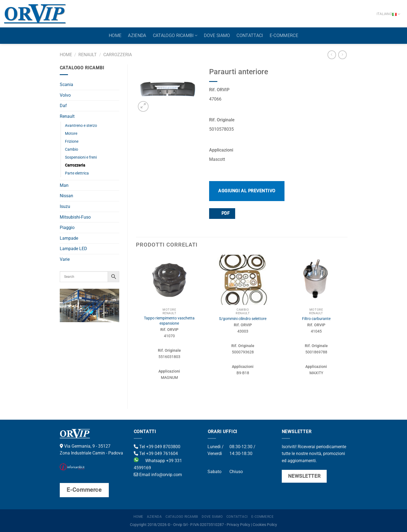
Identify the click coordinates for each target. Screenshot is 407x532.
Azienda (137, 35)
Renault (88, 55)
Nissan (66, 196)
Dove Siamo (217, 35)
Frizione (72, 141)
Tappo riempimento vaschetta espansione (169, 321)
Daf (63, 106)
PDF (222, 213)
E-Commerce (284, 35)
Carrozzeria (118, 55)
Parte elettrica (77, 173)
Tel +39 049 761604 (156, 454)
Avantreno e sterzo (81, 126)
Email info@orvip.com (158, 475)
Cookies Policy (265, 525)
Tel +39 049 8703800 (157, 447)
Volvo (65, 95)
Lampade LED (73, 249)
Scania (66, 85)
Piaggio (67, 228)
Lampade (69, 238)
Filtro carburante (316, 319)
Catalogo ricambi (175, 36)
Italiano (388, 14)
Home (115, 35)
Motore (71, 134)
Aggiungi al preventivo (247, 191)
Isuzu (65, 206)
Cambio (72, 149)
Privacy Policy (238, 525)
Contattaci (250, 35)
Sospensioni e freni (81, 157)
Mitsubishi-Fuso (75, 217)
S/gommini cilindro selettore (243, 319)
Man (64, 185)
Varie (65, 259)
